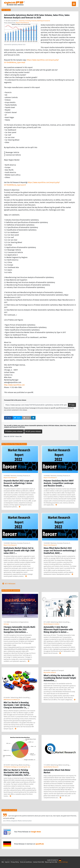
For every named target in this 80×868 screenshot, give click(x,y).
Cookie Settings (63, 862)
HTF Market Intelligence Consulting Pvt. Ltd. (17, 767)
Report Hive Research (22, 23)
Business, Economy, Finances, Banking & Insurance (35, 21)
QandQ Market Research (51, 767)
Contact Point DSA (38, 862)
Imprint (7, 862)
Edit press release (33, 431)
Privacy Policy (15, 862)
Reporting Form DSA (51, 862)
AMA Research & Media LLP (12, 700)
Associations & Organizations (20, 622)
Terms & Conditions (26, 862)
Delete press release (14, 431)
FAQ (3, 862)
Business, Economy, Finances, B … (21, 476)
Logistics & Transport (57, 670)
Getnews (6, 624)
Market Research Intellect (52, 624)
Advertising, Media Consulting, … (61, 622)
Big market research (50, 672)
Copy (72, 405)
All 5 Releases (8, 584)
